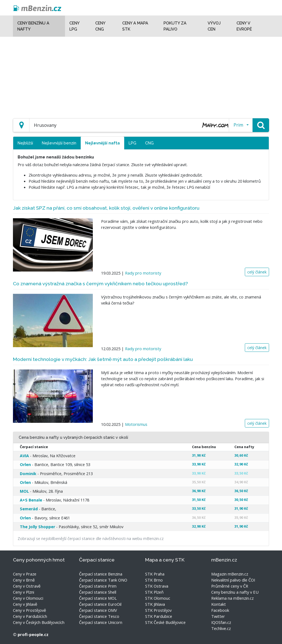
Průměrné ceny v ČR (230, 586)
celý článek (257, 272)
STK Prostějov (158, 610)
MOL (24, 491)
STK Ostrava (157, 586)
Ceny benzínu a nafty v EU (235, 592)
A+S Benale (31, 500)
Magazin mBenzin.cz (230, 574)
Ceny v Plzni (24, 592)
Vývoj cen (214, 26)
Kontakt (219, 604)
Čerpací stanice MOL (98, 598)
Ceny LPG (74, 26)
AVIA (24, 456)
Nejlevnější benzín (59, 143)
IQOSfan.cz (221, 622)
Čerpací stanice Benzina (101, 574)
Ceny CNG (100, 26)
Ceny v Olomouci (28, 598)
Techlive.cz (221, 628)
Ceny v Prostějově (29, 610)
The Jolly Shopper (37, 527)
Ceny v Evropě (244, 26)
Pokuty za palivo (175, 26)
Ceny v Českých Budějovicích (39, 622)
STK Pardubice (159, 616)
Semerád (29, 509)
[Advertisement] (141, 75)
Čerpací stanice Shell (98, 592)
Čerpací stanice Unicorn (101, 622)
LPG (132, 143)
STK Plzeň (154, 592)
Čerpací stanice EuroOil (100, 604)
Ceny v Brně (24, 580)
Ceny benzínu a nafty (33, 26)
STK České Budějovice (165, 622)
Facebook (220, 610)
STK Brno (154, 580)
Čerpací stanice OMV (98, 610)
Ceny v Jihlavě (25, 604)
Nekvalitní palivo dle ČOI (233, 580)
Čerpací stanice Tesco (99, 616)
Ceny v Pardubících (30, 616)
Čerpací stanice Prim (98, 586)
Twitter (218, 616)
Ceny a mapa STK (135, 26)
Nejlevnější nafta (102, 143)
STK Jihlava (155, 604)
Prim (238, 125)
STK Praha (155, 574)
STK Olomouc (158, 598)
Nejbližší (25, 143)
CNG (149, 143)
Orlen (25, 464)
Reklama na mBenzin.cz (232, 598)
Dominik (28, 474)
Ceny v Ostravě (27, 586)
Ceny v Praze (25, 574)
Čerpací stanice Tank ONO (103, 580)
